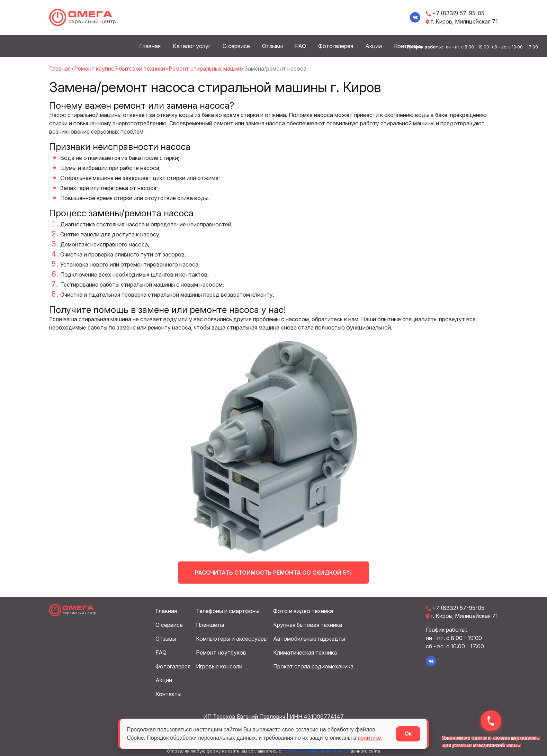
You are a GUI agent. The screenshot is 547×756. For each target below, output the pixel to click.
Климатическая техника (305, 652)
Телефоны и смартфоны (228, 611)
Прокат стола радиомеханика (313, 666)
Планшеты (210, 625)
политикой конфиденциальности (316, 751)
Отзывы (272, 46)
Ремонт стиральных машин (205, 68)
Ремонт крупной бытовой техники (120, 68)
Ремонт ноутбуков (221, 652)
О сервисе (236, 46)
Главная (150, 46)
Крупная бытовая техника (308, 625)
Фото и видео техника (303, 611)
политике (371, 738)
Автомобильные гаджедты (309, 639)
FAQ (301, 46)
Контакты (168, 694)
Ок (408, 734)
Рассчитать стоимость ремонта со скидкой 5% (274, 576)
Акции (374, 46)
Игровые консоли (219, 666)
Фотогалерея (336, 46)
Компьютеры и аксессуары (232, 639)
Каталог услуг (192, 46)
